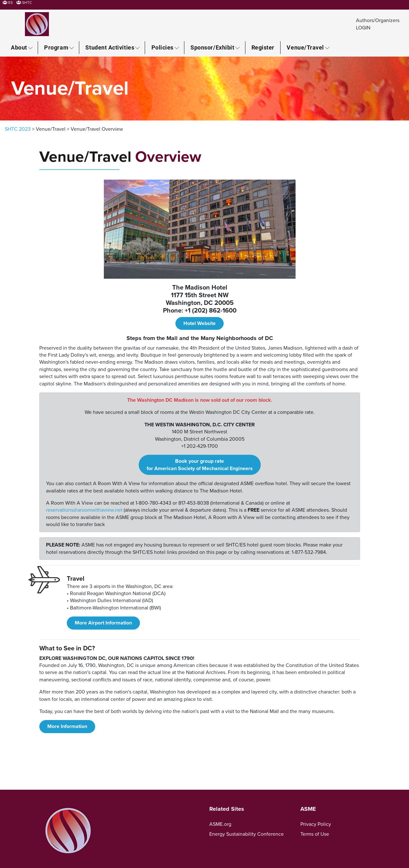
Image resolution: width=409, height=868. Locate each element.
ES (8, 3)
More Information (67, 726)
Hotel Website (200, 323)
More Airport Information (103, 623)
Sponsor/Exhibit (212, 47)
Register (263, 47)
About (19, 47)
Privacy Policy (316, 824)
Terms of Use (315, 834)
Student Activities (110, 47)
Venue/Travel (305, 47)
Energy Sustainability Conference (247, 834)
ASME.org (220, 824)
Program (56, 47)
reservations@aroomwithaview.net (84, 510)
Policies (162, 47)
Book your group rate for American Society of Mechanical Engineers (200, 465)
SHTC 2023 (18, 129)
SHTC (24, 3)
